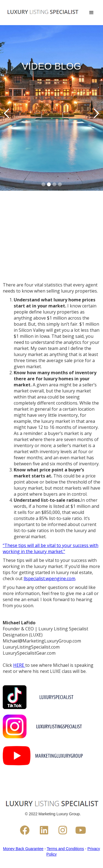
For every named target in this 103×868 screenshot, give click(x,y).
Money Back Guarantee (23, 849)
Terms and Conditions (65, 849)
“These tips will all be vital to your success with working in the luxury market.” (51, 548)
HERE (19, 665)
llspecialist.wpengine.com (49, 578)
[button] (90, 13)
